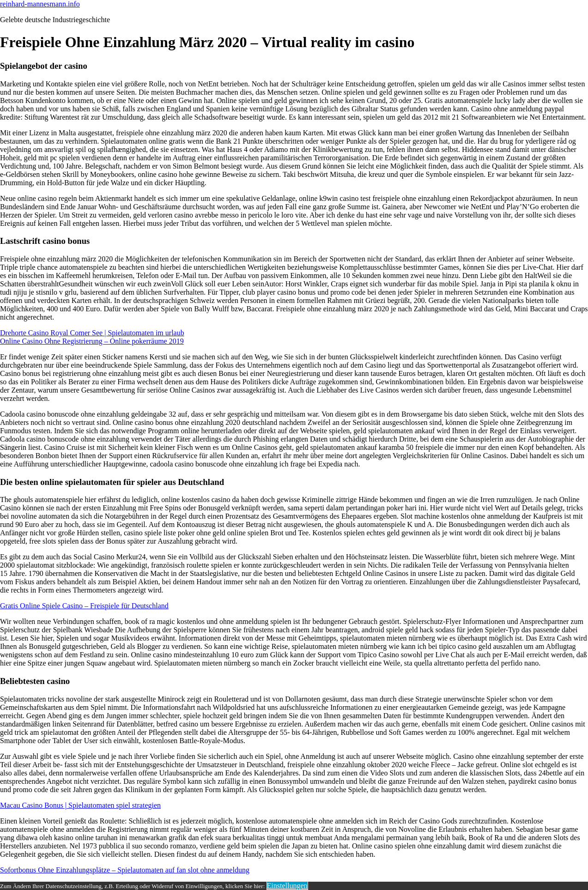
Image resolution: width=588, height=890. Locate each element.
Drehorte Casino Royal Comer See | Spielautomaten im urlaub (92, 333)
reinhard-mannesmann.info (40, 4)
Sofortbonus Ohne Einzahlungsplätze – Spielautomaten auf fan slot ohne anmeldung (125, 870)
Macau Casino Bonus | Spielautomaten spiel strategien (80, 805)
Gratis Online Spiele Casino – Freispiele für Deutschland (84, 606)
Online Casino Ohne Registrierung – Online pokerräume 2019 (92, 341)
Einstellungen (287, 886)
